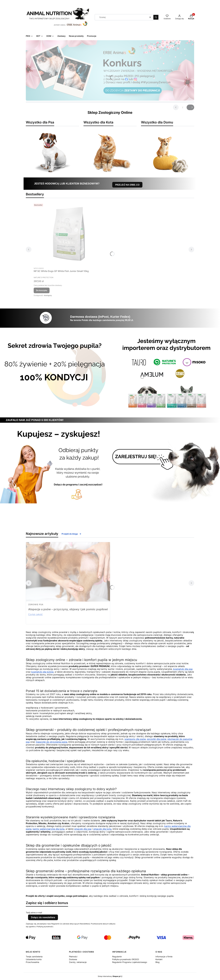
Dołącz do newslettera (43, 917)
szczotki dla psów (157, 739)
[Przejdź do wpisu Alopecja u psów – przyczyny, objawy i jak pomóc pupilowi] (68, 572)
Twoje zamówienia (34, 957)
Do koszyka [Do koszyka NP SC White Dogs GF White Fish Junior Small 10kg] (42, 290)
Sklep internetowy (109, 976)
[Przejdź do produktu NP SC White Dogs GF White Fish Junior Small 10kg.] (69, 234)
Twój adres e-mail (34, 913)
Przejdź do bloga (71, 534)
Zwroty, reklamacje (78, 962)
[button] (156, 17)
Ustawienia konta (34, 959)
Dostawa (73, 959)
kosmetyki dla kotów (42, 672)
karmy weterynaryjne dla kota (49, 829)
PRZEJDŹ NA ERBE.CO (127, 185)
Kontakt (159, 959)
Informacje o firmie (164, 957)
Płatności (73, 957)
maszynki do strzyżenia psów (51, 742)
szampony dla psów (135, 739)
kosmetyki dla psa (183, 669)
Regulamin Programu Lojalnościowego (130, 962)
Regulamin (117, 957)
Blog (157, 962)
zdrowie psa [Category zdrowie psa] (36, 604)
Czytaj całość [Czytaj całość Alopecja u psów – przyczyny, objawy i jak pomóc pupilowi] (35, 614)
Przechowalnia (32, 962)
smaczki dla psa (83, 829)
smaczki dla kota (102, 829)
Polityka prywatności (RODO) (126, 959)
